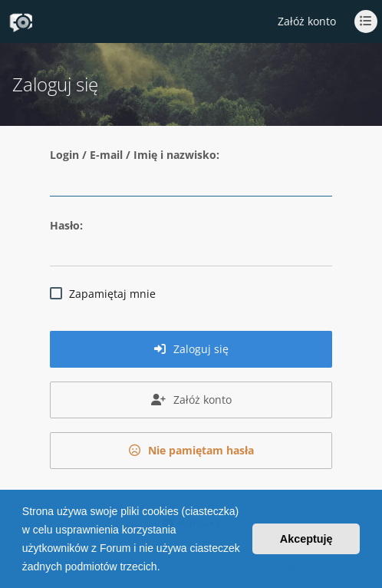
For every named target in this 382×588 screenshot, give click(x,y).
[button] (165, 568)
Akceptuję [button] (306, 539)
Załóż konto (307, 21)
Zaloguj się (191, 349)
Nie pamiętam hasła (191, 450)
